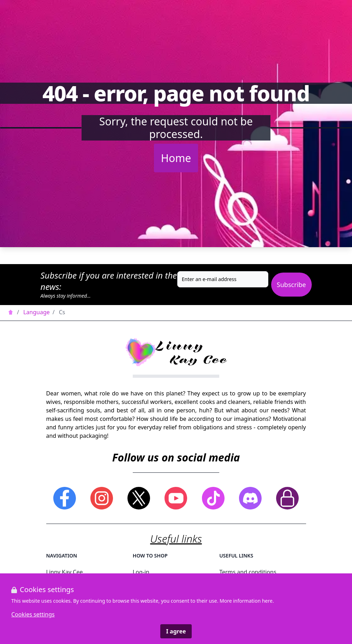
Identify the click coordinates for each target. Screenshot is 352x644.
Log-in (141, 572)
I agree (176, 631)
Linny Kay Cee (65, 572)
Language (37, 312)
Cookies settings (33, 614)
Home (176, 158)
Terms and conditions (248, 572)
